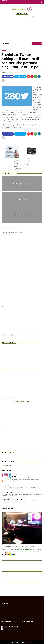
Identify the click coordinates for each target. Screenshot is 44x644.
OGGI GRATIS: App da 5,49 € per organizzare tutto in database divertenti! (27, 476)
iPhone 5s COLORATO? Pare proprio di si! (12, 499)
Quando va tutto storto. (7, 493)
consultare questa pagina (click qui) (22, 549)
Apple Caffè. (28, 642)
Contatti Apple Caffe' (6, 486)
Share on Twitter (20, 76)
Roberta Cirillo (6, 73)
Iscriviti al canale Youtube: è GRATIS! (22, 402)
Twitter (4, 50)
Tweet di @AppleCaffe (7, 465)
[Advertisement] (22, 29)
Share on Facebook (8, 76)
